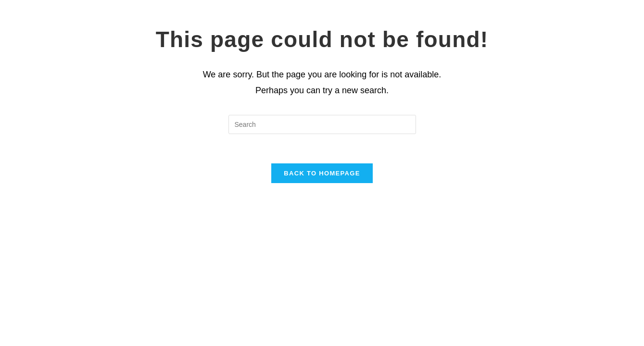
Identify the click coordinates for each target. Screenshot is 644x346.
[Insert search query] (322, 124)
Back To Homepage (322, 173)
